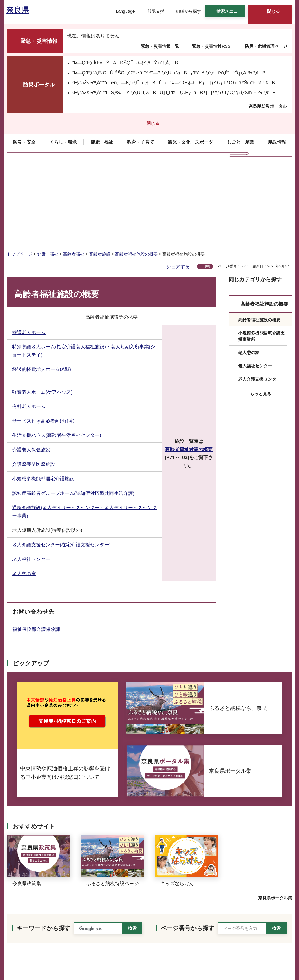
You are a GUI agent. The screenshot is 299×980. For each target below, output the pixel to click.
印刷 (207, 182)
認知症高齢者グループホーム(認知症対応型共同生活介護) (73, 409)
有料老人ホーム (29, 322)
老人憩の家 (24, 489)
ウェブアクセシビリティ (260, 934)
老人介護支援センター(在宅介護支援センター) (61, 460)
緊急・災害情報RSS (211, 46)
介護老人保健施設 (31, 365)
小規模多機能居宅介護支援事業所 (261, 252)
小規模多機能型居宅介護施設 (43, 394)
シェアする (178, 182)
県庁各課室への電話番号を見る (42, 952)
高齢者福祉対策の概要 (189, 365)
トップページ (20, 170)
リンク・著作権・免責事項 (262, 923)
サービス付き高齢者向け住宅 (43, 336)
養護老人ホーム (29, 248)
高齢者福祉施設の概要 (136, 170)
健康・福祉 (48, 170)
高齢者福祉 (74, 170)
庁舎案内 (92, 952)
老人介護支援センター (259, 295)
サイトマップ (249, 945)
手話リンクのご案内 (87, 939)
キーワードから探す (44, 844)
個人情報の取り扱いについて (264, 912)
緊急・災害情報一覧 (160, 46)
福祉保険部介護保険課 (39, 545)
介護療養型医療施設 (34, 380)
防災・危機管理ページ (266, 46)
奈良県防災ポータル (268, 106)
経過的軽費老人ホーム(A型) (42, 285)
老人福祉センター (31, 475)
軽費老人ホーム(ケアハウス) (42, 307)
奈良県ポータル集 (275, 813)
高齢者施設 (100, 170)
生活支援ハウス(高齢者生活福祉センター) (57, 351)
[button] (122, 11)
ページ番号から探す (188, 844)
